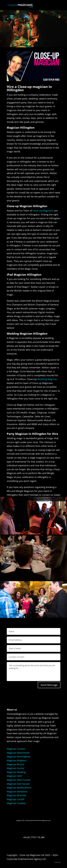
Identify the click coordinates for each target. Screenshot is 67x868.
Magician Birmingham (19, 757)
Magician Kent (14, 776)
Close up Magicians (43, 211)
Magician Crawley (16, 803)
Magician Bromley (16, 795)
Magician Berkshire (17, 792)
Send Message (49, 685)
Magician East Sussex (18, 784)
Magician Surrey (15, 768)
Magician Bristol (15, 764)
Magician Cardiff (16, 799)
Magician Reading (16, 772)
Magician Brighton (17, 760)
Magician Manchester (18, 753)
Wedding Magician (47, 379)
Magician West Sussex (19, 780)
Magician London (16, 749)
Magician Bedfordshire (19, 788)
